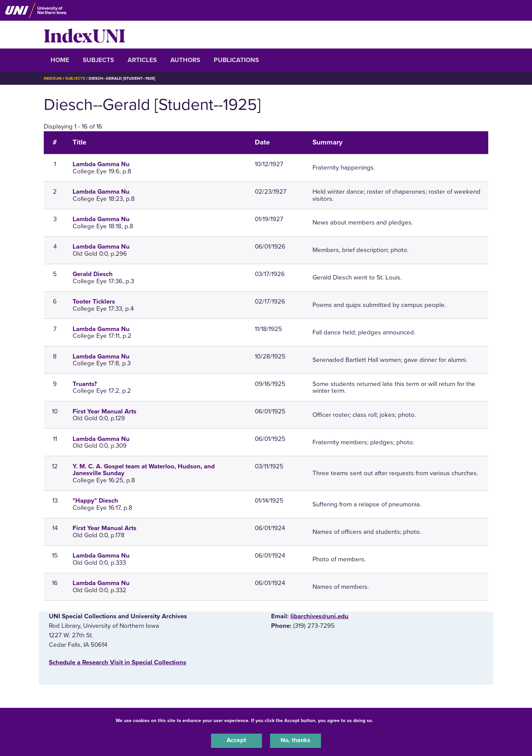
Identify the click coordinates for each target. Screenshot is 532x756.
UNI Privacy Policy (396, 720)
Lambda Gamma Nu (101, 164)
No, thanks (296, 740)
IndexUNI (84, 35)
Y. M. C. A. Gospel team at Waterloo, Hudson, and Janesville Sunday (144, 470)
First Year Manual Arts (104, 411)
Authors (185, 60)
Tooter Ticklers (94, 302)
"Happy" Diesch (95, 501)
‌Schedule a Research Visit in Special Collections (118, 662)
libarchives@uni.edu (319, 616)
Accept (236, 740)
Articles (142, 60)
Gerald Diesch (93, 274)
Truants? (85, 384)
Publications (236, 60)
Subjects (98, 60)
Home (60, 60)
